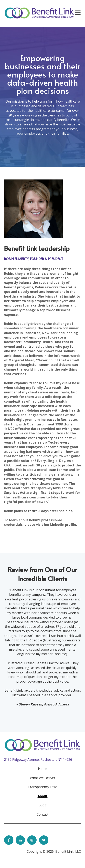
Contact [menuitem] (42, 814)
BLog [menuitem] (42, 805)
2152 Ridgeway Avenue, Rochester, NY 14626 (38, 759)
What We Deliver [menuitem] (43, 778)
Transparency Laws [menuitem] (43, 787)
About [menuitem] (43, 796)
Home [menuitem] (43, 769)
